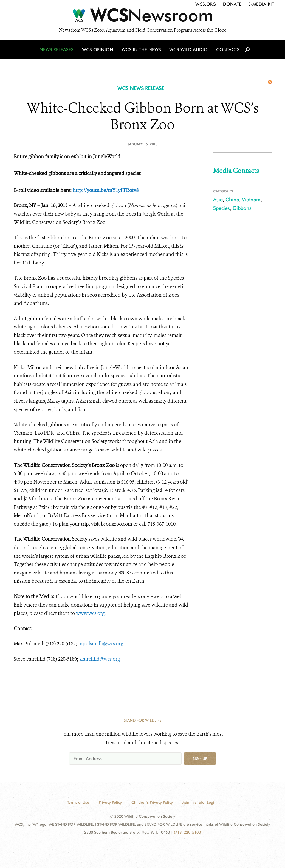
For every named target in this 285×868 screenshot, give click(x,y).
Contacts (227, 50)
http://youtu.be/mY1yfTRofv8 (106, 190)
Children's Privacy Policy (152, 802)
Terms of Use (78, 802)
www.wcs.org (90, 613)
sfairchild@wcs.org (100, 659)
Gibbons (242, 208)
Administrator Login (199, 802)
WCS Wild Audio (189, 50)
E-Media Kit (261, 4)
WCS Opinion (98, 50)
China (232, 199)
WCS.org (206, 4)
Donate (232, 4)
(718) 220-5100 (187, 832)
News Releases (58, 50)
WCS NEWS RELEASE (141, 88)
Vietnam (251, 199)
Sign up (200, 758)
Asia (218, 199)
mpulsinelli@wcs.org (101, 644)
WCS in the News (142, 50)
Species (221, 208)
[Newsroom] (142, 17)
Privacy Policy (110, 802)
